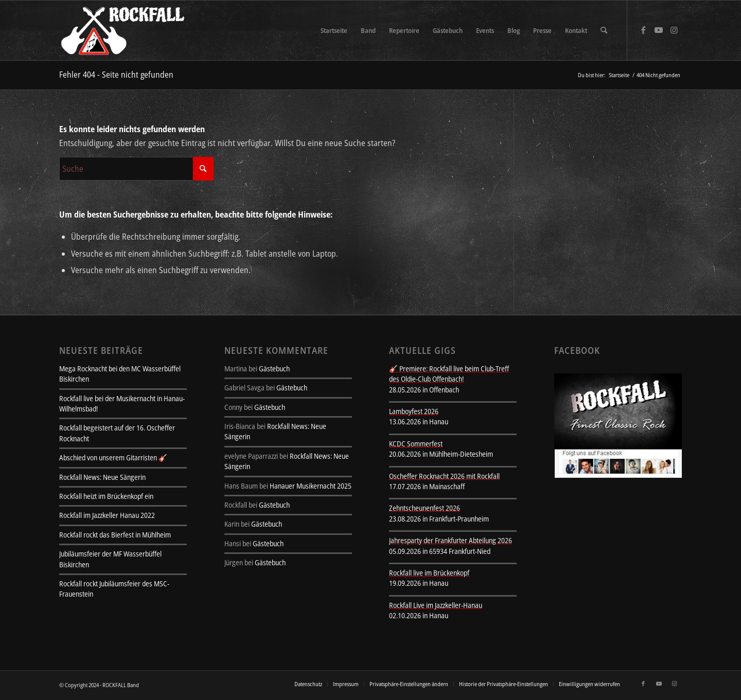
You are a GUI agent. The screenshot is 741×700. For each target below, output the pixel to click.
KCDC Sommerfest (416, 444)
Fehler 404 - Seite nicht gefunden (116, 75)
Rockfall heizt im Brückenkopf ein (106, 496)
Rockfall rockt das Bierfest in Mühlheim (115, 535)
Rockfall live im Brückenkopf (429, 573)
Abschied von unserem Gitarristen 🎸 (113, 457)
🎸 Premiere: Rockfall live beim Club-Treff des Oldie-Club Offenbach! (449, 374)
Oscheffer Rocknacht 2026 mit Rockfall (444, 476)
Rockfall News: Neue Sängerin (102, 477)
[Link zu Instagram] (674, 30)
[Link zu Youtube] (659, 30)
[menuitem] (334, 30)
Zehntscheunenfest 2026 (425, 508)
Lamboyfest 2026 (414, 411)
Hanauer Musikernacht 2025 (311, 486)
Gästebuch (274, 369)
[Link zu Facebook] (643, 30)
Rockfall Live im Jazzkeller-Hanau (436, 605)
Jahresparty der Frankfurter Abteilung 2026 (451, 540)
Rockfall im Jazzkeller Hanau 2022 (107, 515)
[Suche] (604, 30)
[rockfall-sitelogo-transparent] (124, 30)
